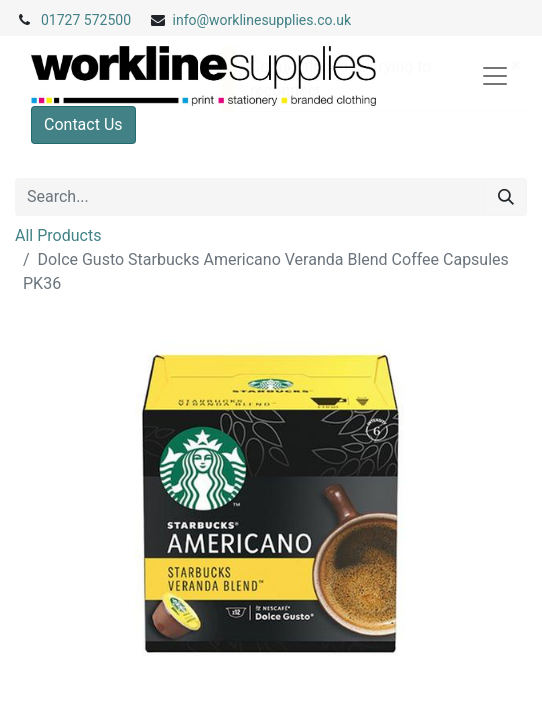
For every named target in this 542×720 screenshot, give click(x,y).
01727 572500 (86, 20)
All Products (58, 235)
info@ (191, 20)
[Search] (506, 197)
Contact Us (83, 124)
